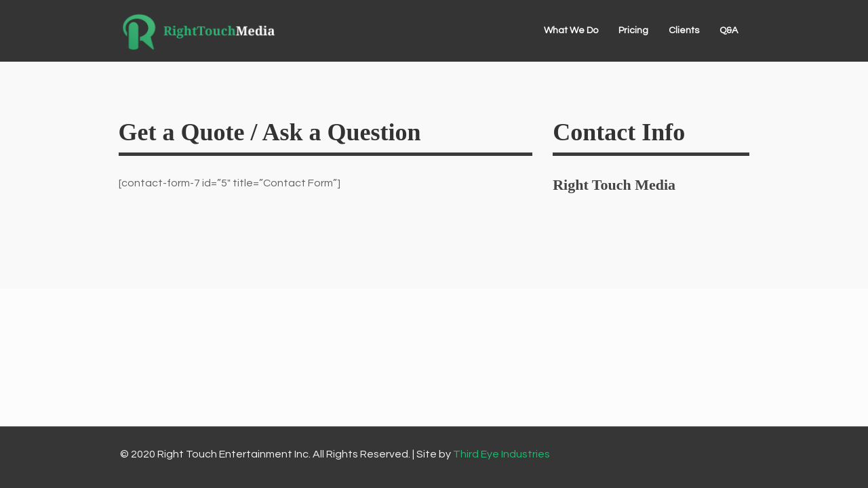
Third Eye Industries (501, 454)
